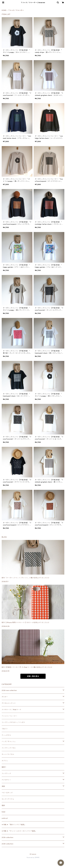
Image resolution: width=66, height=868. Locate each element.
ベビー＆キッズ (7, 793)
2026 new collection (9, 690)
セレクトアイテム (8, 799)
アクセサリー (6, 780)
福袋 (3, 805)
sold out (5, 818)
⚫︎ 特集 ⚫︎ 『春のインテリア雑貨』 (14, 825)
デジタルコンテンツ (9, 703)
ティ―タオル (6, 735)
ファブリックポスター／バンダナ (13, 722)
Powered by (33, 857)
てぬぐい (5, 729)
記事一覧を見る (33, 676)
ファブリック (6, 773)
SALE (4, 812)
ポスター (5, 697)
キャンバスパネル (8, 754)
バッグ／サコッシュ (9, 742)
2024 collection (8, 837)
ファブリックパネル (9, 748)
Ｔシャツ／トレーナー (9, 716)
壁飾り (4, 767)
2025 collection (8, 844)
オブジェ (5, 761)
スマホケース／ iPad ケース (11, 710)
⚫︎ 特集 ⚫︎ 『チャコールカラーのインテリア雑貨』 (19, 831)
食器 (3, 786)
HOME (4, 10)
